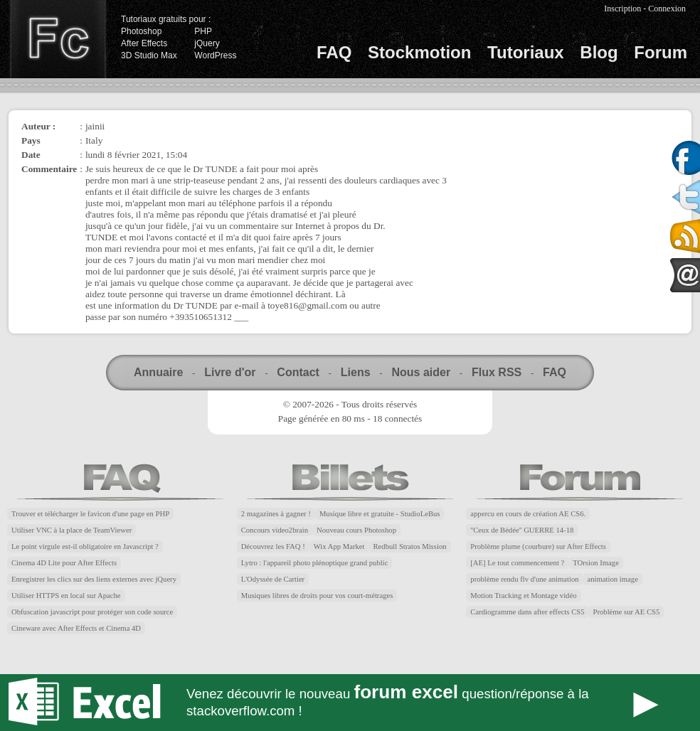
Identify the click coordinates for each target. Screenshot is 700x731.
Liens (356, 372)
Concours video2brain (275, 530)
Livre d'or (230, 372)
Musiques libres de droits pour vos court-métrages (317, 596)
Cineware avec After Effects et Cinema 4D (76, 628)
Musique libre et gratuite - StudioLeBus (380, 514)
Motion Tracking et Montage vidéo (523, 596)
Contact (298, 372)
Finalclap (58, 39)
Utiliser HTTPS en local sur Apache (66, 596)
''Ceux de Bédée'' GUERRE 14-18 (522, 530)
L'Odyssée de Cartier (273, 579)
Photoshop (141, 31)
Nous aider (421, 372)
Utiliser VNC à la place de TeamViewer (71, 530)
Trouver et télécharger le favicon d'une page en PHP (90, 514)
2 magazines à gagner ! (276, 514)
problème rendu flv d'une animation (524, 579)
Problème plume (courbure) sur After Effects (538, 546)
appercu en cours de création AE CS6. (528, 514)
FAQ (334, 52)
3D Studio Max (149, 55)
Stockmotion (419, 52)
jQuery (207, 43)
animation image (613, 579)
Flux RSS (497, 372)
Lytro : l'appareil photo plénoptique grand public (315, 563)
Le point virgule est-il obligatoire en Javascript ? (85, 546)
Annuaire (158, 372)
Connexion (667, 9)
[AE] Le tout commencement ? (517, 563)
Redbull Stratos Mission (410, 546)
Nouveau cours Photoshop (356, 530)
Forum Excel (350, 703)
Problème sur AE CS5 (627, 612)
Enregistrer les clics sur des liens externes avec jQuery (94, 579)
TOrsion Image (596, 563)
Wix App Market (339, 546)
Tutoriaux (526, 52)
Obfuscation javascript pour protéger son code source (92, 612)
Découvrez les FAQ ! (273, 546)
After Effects (144, 43)
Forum (661, 52)
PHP (203, 31)
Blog (599, 52)
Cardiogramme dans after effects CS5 (527, 612)
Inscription (622, 9)
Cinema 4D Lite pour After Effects (64, 563)
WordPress (215, 55)
